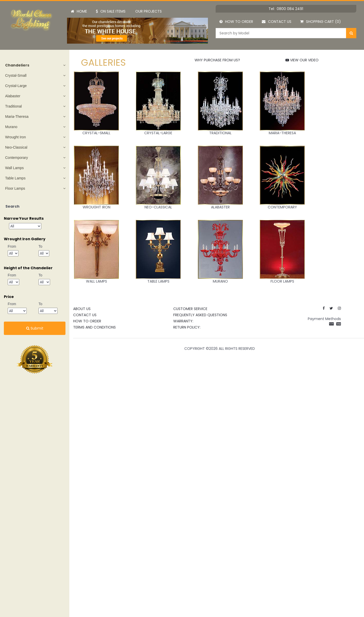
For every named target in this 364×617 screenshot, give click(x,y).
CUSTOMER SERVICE (190, 309)
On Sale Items (111, 11)
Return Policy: (187, 327)
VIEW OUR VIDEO (302, 60)
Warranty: (183, 321)
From (12, 246)
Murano (11, 127)
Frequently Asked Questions (200, 315)
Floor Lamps (15, 188)
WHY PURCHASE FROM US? (217, 60)
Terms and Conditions (94, 327)
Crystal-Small (16, 75)
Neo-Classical (16, 147)
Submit (35, 328)
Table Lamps (15, 178)
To (40, 246)
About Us (82, 309)
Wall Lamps (15, 168)
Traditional (13, 106)
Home (79, 11)
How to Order (236, 22)
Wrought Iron (16, 137)
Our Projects (149, 11)
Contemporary (17, 158)
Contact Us (277, 22)
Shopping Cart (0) (320, 22)
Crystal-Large (16, 86)
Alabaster (13, 96)
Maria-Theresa (17, 117)
